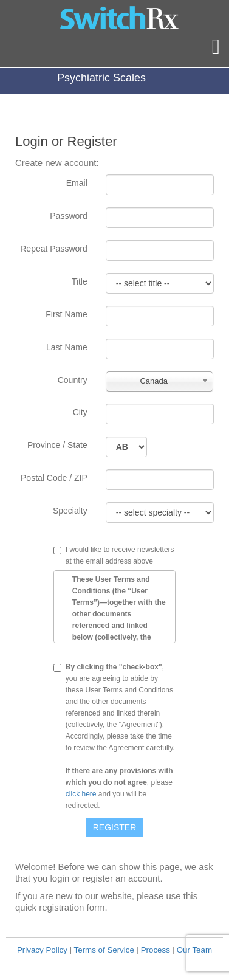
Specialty (70, 511)
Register (115, 827)
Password (68, 216)
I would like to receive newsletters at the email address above (120, 555)
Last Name (67, 347)
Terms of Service (104, 950)
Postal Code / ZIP (54, 478)
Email (77, 183)
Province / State (57, 445)
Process (156, 950)
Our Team (194, 950)
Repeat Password (54, 249)
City (80, 412)
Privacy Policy (42, 950)
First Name (66, 314)
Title (80, 281)
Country (73, 380)
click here (81, 794)
